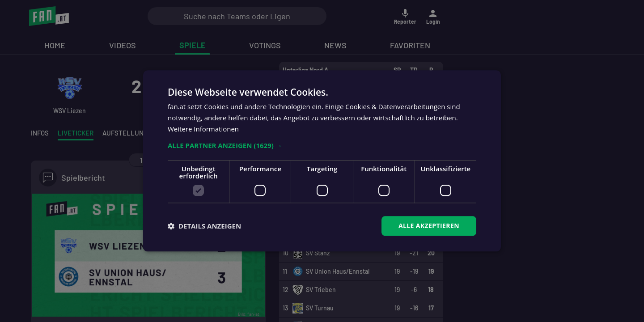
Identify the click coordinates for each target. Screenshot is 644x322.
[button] (322, 145)
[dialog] (322, 161)
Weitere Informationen (203, 129)
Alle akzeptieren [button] (429, 226)
